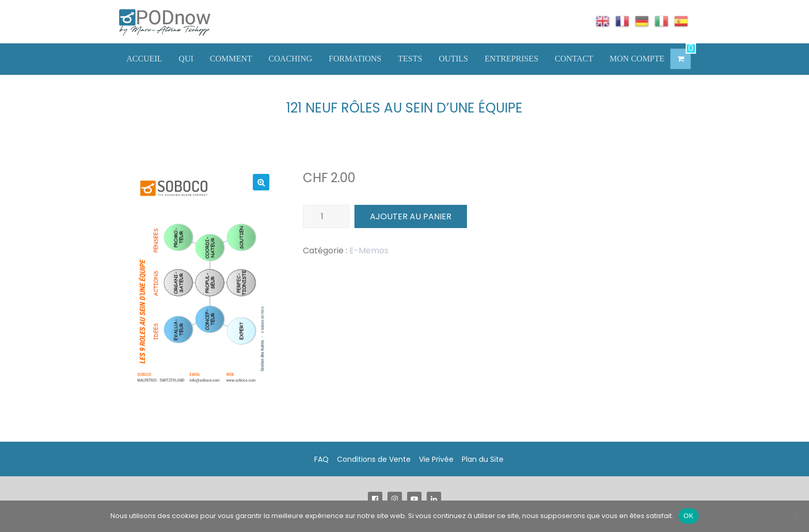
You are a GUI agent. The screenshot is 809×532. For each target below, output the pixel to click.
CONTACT (574, 59)
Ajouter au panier (411, 216)
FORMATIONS (355, 59)
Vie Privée (436, 459)
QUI (186, 59)
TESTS (410, 59)
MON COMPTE (637, 59)
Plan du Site (483, 459)
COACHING (290, 59)
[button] (261, 182)
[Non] (796, 516)
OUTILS (453, 59)
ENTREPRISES (511, 59)
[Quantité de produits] (326, 216)
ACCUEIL (144, 59)
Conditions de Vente (374, 459)
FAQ (321, 459)
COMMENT (231, 59)
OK (689, 516)
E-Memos (369, 251)
